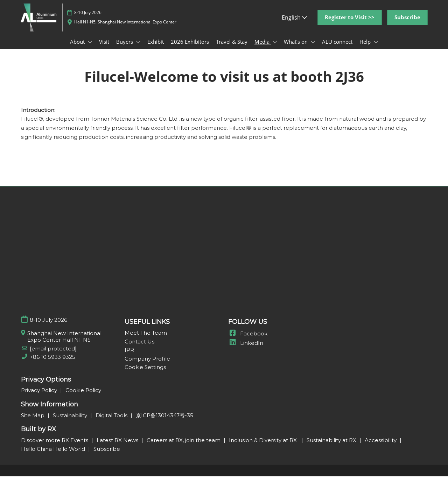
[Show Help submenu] (376, 49)
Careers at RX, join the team (184, 447)
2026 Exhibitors (190, 48)
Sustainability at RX (332, 447)
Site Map (33, 422)
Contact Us (139, 348)
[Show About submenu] (90, 49)
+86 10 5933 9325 (52, 364)
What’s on (296, 48)
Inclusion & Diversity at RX (264, 447)
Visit (104, 48)
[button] (350, 24)
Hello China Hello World (54, 456)
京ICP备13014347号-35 (164, 422)
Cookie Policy (83, 397)
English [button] (294, 24)
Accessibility (381, 447)
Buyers (125, 48)
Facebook (248, 340)
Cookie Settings (145, 374)
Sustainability (71, 422)
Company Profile (147, 365)
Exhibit (156, 48)
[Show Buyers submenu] (138, 49)
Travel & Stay (232, 48)
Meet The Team (146, 339)
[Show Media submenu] (275, 49)
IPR (129, 357)
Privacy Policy (40, 397)
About (78, 48)
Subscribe (107, 456)
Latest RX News (118, 447)
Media (263, 48)
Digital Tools (112, 422)
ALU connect (337, 48)
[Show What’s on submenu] (313, 49)
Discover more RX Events (55, 447)
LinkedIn (246, 350)
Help (366, 48)
